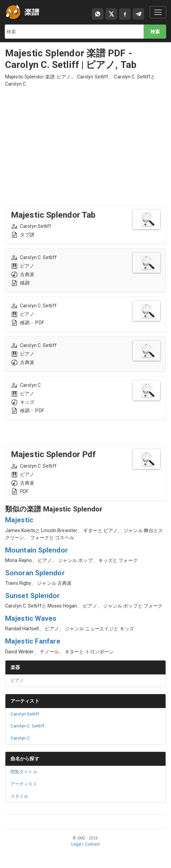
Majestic (19, 520)
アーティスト (25, 701)
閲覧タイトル (24, 772)
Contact (92, 844)
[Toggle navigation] (158, 12)
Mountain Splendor (36, 550)
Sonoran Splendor (35, 573)
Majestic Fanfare (33, 641)
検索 (155, 32)
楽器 (15, 667)
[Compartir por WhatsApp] (98, 14)
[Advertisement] (85, 140)
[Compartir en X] (111, 14)
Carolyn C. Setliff (27, 726)
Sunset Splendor (33, 596)
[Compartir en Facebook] (125, 14)
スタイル (19, 796)
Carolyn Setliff (25, 714)
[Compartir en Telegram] (138, 14)
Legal (77, 844)
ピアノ (17, 680)
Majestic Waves (31, 618)
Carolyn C (20, 738)
